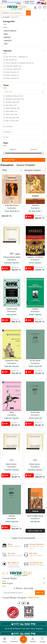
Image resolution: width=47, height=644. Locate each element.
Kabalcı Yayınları (35, 315)
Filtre (12, 170)
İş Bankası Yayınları (12, 263)
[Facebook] (19, 603)
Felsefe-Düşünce (10, 31)
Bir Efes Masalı (35, 361)
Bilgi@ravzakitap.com (37, 565)
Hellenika (12, 516)
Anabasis (35, 205)
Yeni (6, 137)
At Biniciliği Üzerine (12, 205)
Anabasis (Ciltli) (12, 309)
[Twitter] (24, 603)
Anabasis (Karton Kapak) (12, 257)
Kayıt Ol (40, 593)
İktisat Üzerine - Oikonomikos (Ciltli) (35, 464)
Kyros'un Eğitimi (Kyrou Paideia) (35, 516)
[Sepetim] (45, 7)
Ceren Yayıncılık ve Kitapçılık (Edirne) (12, 211)
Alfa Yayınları (12, 315)
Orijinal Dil (8, 41)
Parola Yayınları (35, 263)
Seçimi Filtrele (23, 160)
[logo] (13, 7)
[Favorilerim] (40, 7)
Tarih (6, 44)
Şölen (12, 413)
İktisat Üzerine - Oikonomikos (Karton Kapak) (12, 464)
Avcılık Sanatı (35, 413)
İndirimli (7, 132)
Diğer (6, 34)
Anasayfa (5, 17)
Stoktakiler (8, 127)
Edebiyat (7, 37)
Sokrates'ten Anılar (12, 361)
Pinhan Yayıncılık (35, 366)
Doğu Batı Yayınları (12, 366)
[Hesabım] (35, 7)
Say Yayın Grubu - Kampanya (35, 211)
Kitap (5, 27)
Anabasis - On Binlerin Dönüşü (35, 257)
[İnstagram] (28, 603)
